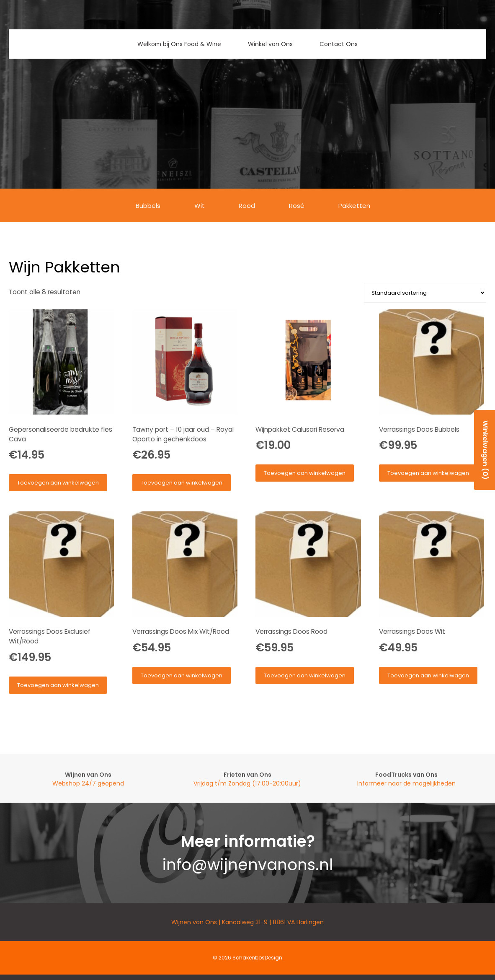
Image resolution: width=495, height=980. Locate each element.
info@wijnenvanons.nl (248, 865)
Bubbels (148, 206)
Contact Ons (339, 44)
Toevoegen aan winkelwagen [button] (58, 483)
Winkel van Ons (270, 44)
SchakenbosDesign (257, 958)
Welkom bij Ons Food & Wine (179, 44)
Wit (200, 206)
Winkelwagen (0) (485, 450)
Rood (247, 206)
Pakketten (354, 206)
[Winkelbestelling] (425, 293)
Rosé (297, 206)
